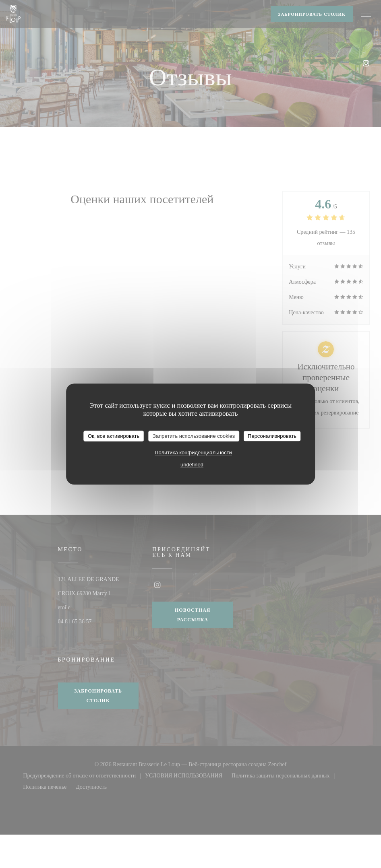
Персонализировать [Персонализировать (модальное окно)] (272, 436)
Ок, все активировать (114, 436)
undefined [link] (192, 465)
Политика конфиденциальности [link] (193, 453)
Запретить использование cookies (194, 436)
